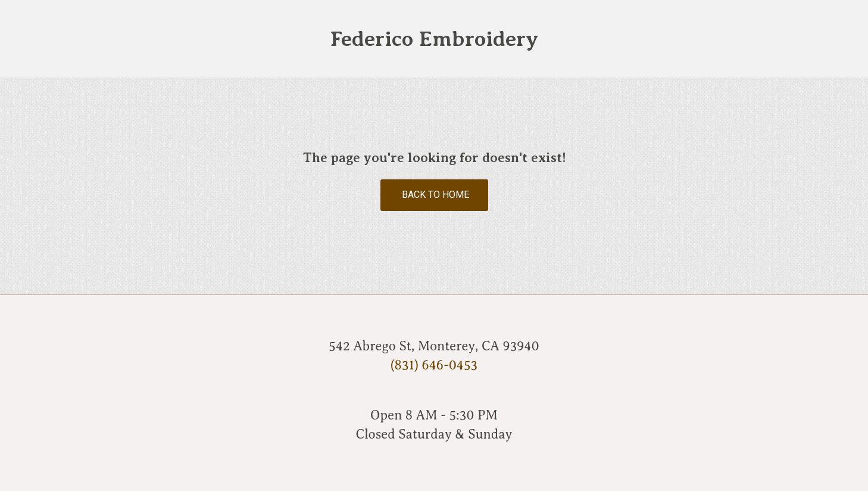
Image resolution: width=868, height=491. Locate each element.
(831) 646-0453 (434, 365)
